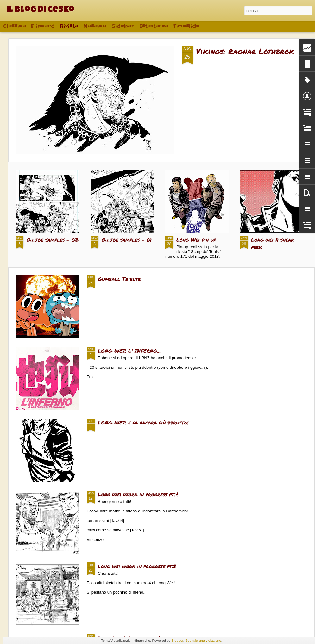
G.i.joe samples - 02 (52, 240)
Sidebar (123, 26)
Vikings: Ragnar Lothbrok (245, 51)
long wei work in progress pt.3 (137, 566)
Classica (15, 26)
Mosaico (95, 26)
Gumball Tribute (119, 279)
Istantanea (154, 26)
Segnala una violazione (203, 641)
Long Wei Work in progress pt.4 (138, 494)
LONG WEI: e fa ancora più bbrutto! (143, 422)
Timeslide (186, 26)
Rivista (69, 26)
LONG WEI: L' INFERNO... (129, 351)
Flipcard (43, 26)
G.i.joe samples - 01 (127, 240)
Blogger (177, 641)
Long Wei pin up (196, 240)
